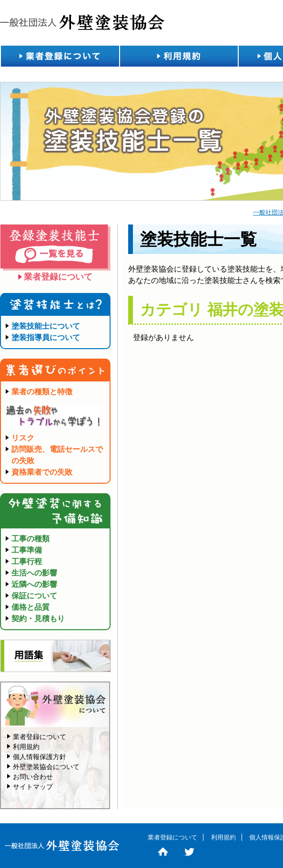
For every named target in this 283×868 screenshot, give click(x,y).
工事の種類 (30, 539)
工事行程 (27, 561)
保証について (34, 596)
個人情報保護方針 (40, 757)
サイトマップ (33, 787)
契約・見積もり (38, 619)
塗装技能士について (46, 326)
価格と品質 (30, 607)
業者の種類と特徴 (42, 392)
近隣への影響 (34, 584)
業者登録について (60, 56)
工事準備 (27, 550)
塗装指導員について (46, 337)
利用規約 (178, 56)
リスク (23, 438)
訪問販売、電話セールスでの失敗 (57, 455)
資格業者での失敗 (42, 472)
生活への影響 (34, 573)
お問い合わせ (33, 777)
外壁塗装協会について (46, 767)
